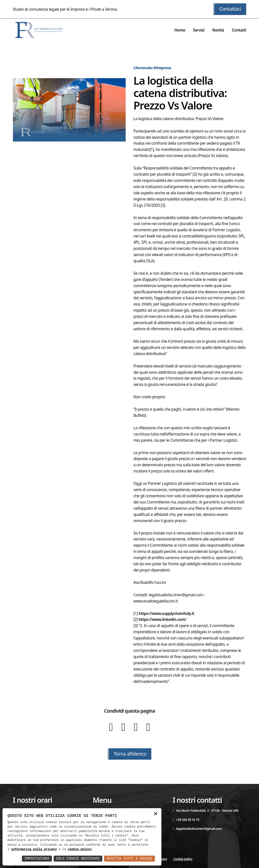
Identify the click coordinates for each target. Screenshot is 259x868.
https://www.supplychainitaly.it (167, 613)
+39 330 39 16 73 (186, 820)
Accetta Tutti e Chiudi (129, 858)
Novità (218, 30)
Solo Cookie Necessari (78, 858)
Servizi (199, 30)
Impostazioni (37, 858)
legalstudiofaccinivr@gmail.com (197, 829)
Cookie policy (183, 859)
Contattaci (230, 9)
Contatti (239, 30)
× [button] (155, 814)
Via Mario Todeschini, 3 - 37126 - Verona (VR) (205, 810)
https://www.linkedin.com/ (163, 619)
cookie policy (80, 849)
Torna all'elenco (130, 754)
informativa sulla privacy (34, 849)
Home (180, 30)
